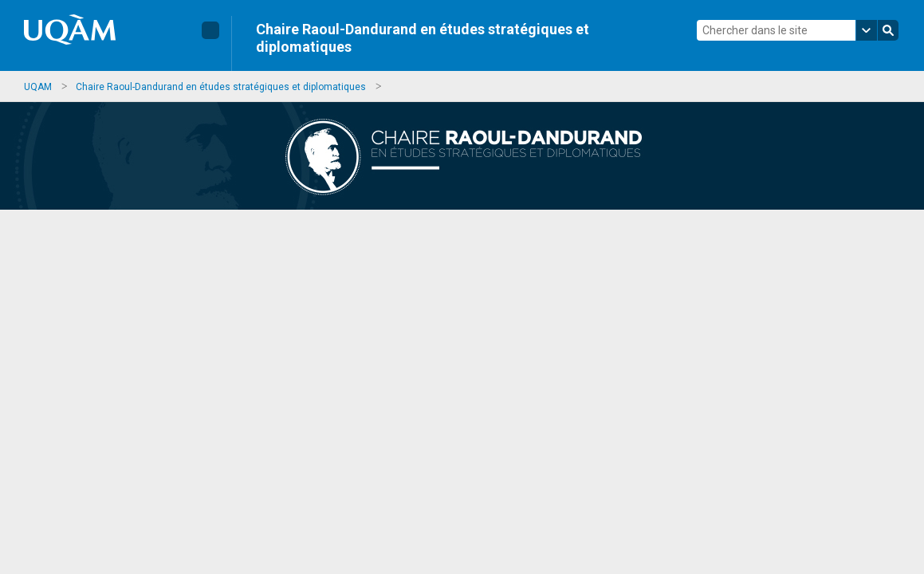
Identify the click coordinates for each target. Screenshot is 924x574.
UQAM (38, 87)
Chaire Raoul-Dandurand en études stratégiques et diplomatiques (423, 38)
